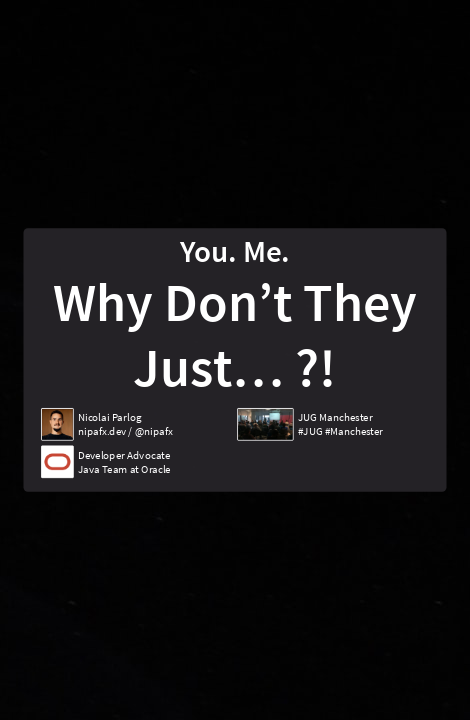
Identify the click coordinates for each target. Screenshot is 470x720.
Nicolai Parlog (109, 417)
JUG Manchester (335, 417)
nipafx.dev (102, 431)
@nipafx (154, 431)
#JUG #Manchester (340, 431)
